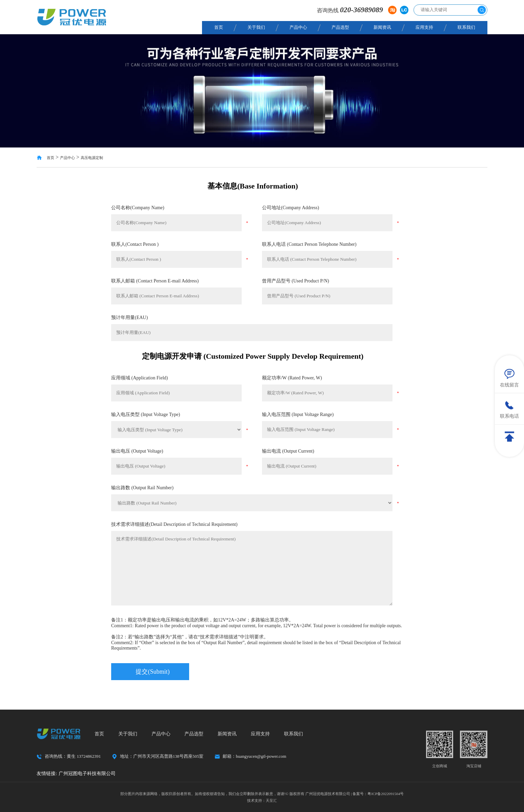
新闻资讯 (382, 27)
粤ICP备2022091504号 (386, 794)
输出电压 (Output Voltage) (137, 451)
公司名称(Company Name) (138, 208)
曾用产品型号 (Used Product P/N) (296, 281)
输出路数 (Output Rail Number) (252, 503)
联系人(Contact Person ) (135, 244)
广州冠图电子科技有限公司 (87, 774)
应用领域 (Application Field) (139, 378)
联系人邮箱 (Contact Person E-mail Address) (155, 281)
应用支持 (424, 27)
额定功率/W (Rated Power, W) (292, 378)
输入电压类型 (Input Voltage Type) (146, 414)
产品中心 (298, 27)
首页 (219, 27)
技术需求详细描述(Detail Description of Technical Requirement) (174, 524)
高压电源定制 (92, 157)
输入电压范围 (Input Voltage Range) (298, 414)
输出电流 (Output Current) (288, 451)
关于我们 (256, 27)
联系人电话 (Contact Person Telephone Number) (309, 244)
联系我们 (466, 27)
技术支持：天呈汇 (262, 800)
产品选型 (340, 27)
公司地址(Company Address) (290, 208)
